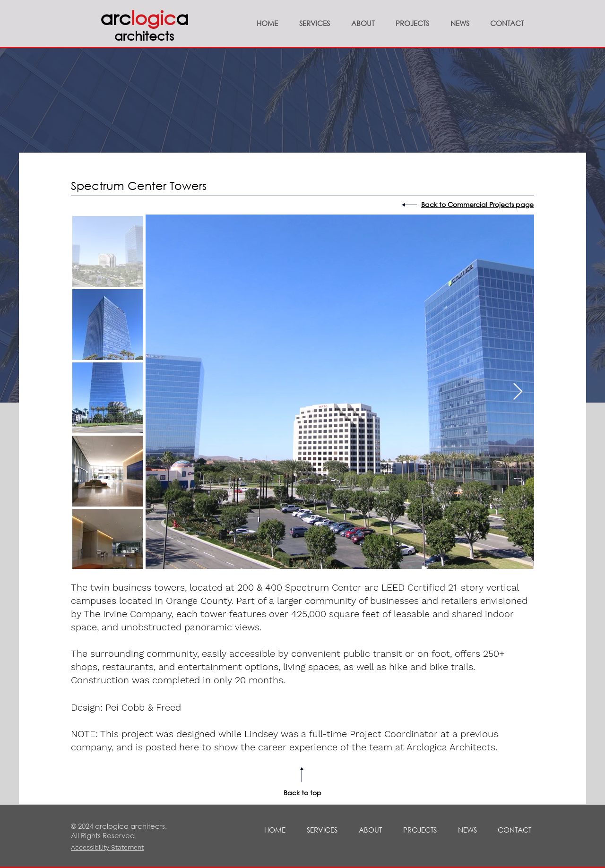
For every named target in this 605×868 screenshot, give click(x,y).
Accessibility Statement (107, 847)
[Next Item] (518, 392)
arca (144, 17)
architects (144, 35)
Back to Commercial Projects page (477, 204)
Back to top (302, 793)
